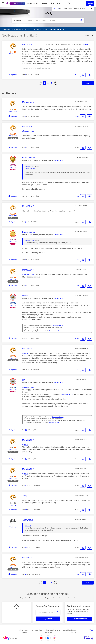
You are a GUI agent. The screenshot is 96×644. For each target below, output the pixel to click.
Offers (69, 3)
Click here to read (54, 331)
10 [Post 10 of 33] (26, 430)
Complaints (23, 632)
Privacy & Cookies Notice (53, 630)
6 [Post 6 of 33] (26, 260)
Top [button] (92, 630)
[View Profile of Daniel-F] (85, 45)
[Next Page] (56, 83)
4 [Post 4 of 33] (26, 196)
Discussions (33, 3)
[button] (91, 44)
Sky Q (48, 13)
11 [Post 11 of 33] (26, 459)
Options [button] (87, 35)
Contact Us (49, 632)
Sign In (90, 3)
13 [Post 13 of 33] (26, 510)
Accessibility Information (70, 630)
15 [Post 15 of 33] (26, 574)
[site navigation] (3, 3)
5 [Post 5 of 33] (26, 222)
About (60, 3)
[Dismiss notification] (92, 8)
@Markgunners (28, 131)
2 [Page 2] (48, 83)
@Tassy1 (28, 526)
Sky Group (74, 632)
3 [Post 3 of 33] (26, 147)
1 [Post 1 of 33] (26, 75)
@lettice (25, 353)
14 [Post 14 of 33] (26, 547)
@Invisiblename (28, 275)
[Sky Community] (15, 3)
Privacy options (24, 630)
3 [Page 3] (51, 83)
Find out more (59, 160)
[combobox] (53, 20)
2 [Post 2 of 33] (26, 116)
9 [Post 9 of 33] (26, 370)
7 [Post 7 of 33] (26, 285)
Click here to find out (58, 325)
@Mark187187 (30, 166)
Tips (52, 3)
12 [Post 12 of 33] (26, 485)
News (44, 3)
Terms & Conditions (37, 630)
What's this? (13, 54)
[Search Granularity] (19, 20)
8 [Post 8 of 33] (26, 338)
